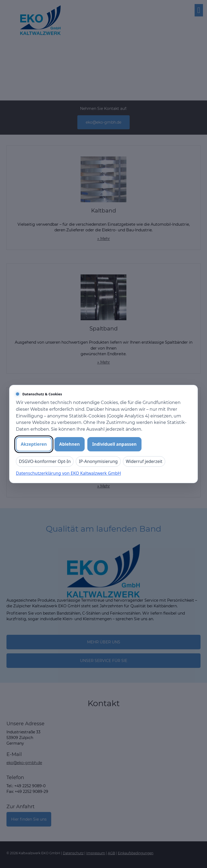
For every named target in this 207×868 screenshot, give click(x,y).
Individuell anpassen (114, 444)
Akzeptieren (34, 444)
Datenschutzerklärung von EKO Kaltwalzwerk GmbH (68, 473)
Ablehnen (70, 444)
